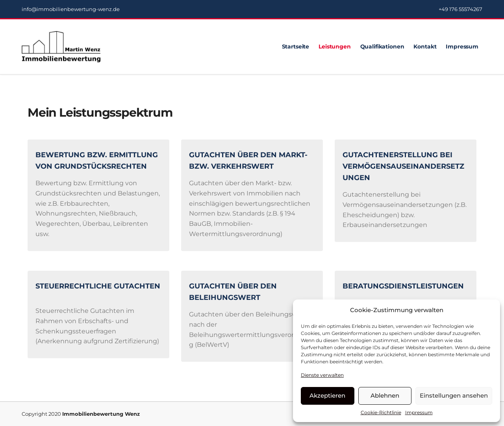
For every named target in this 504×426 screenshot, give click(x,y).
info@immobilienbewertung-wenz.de (71, 9)
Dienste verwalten (322, 375)
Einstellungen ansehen (454, 395)
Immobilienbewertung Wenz (101, 414)
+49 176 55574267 (460, 9)
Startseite (296, 47)
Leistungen (335, 47)
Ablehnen (385, 395)
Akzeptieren (327, 395)
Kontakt (425, 47)
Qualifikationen (382, 47)
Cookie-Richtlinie (381, 412)
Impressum (419, 412)
